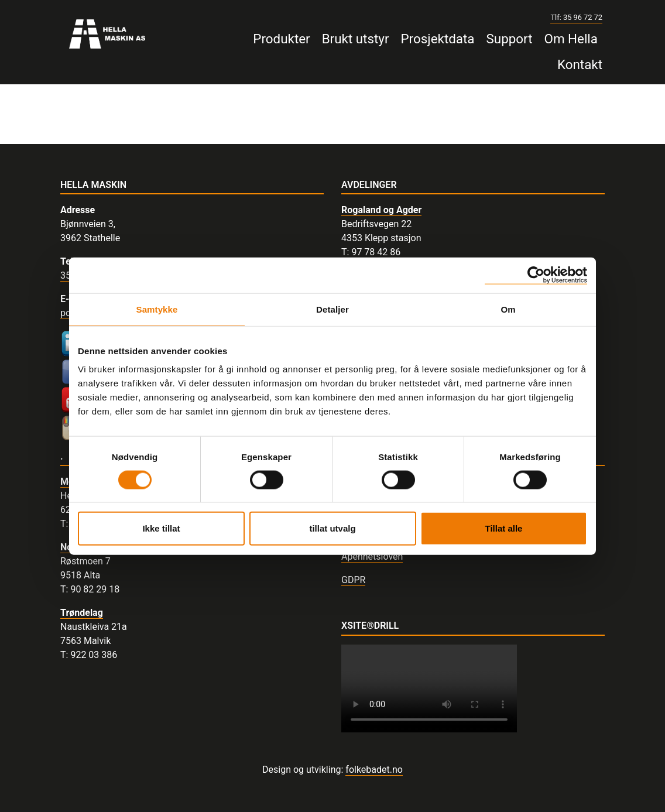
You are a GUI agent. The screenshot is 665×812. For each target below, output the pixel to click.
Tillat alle (504, 528)
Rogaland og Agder (381, 210)
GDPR (353, 580)
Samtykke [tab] (157, 309)
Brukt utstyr (356, 39)
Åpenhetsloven (372, 556)
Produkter (281, 39)
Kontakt (580, 64)
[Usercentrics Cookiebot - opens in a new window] (536, 275)
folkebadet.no (374, 770)
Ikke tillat (161, 528)
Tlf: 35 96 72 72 (576, 17)
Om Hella (571, 39)
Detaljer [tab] (332, 309)
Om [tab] (508, 309)
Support (510, 39)
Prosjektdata (437, 39)
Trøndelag (82, 613)
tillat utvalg (332, 528)
